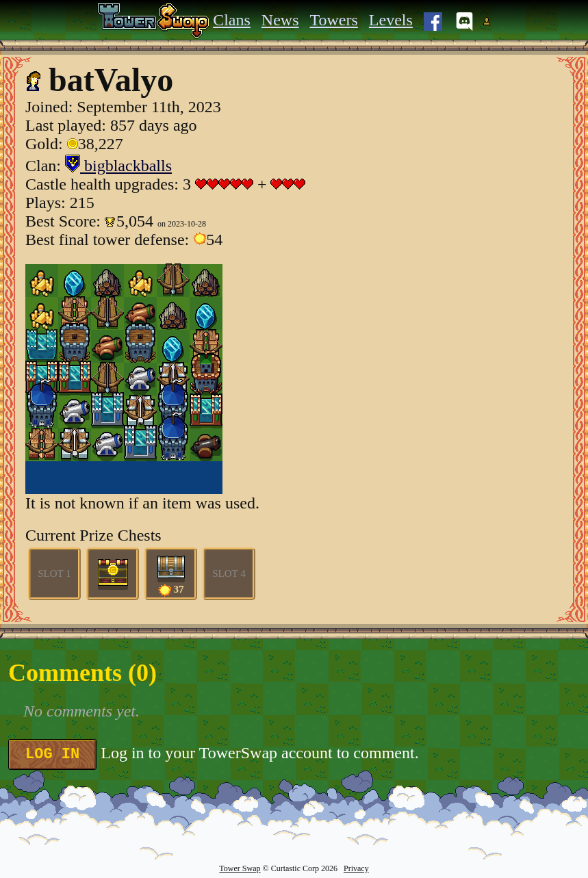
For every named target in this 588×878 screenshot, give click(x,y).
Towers (334, 20)
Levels (391, 20)
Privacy (356, 868)
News (280, 20)
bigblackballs (118, 166)
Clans (232, 20)
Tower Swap (240, 868)
